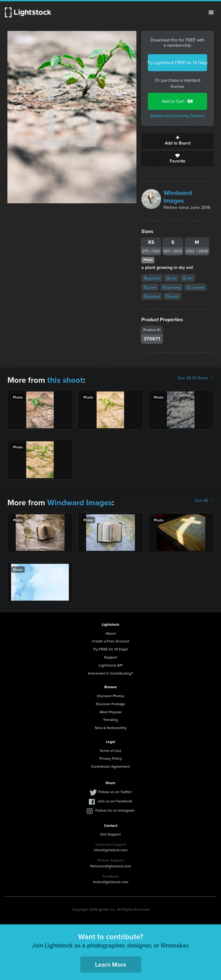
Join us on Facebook (115, 801)
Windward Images (178, 197)
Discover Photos (111, 696)
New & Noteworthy (111, 728)
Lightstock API (111, 665)
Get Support (111, 834)
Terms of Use (111, 751)
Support (111, 657)
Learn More (111, 964)
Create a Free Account (111, 641)
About (111, 633)
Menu (211, 12)
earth (172, 296)
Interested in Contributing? (111, 673)
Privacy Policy (111, 758)
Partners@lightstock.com (111, 866)
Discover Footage (111, 704)
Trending (111, 720)
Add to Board (177, 141)
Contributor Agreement (111, 766)
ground (152, 278)
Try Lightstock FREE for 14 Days (177, 63)
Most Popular (111, 712)
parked (152, 296)
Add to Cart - (177, 101)
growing (172, 287)
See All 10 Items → (196, 378)
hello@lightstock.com (111, 882)
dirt (188, 278)
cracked (195, 287)
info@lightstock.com (111, 850)
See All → (204, 501)
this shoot (65, 380)
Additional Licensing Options (178, 116)
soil (171, 278)
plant (150, 287)
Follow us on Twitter (115, 792)
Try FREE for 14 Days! (111, 649)
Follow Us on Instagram (115, 810)
